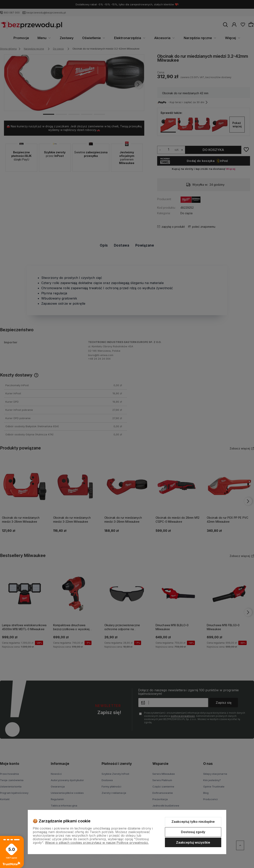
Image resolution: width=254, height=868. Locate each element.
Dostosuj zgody (193, 832)
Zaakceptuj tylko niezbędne (193, 822)
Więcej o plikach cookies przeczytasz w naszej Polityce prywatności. (97, 843)
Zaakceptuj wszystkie (193, 842)
